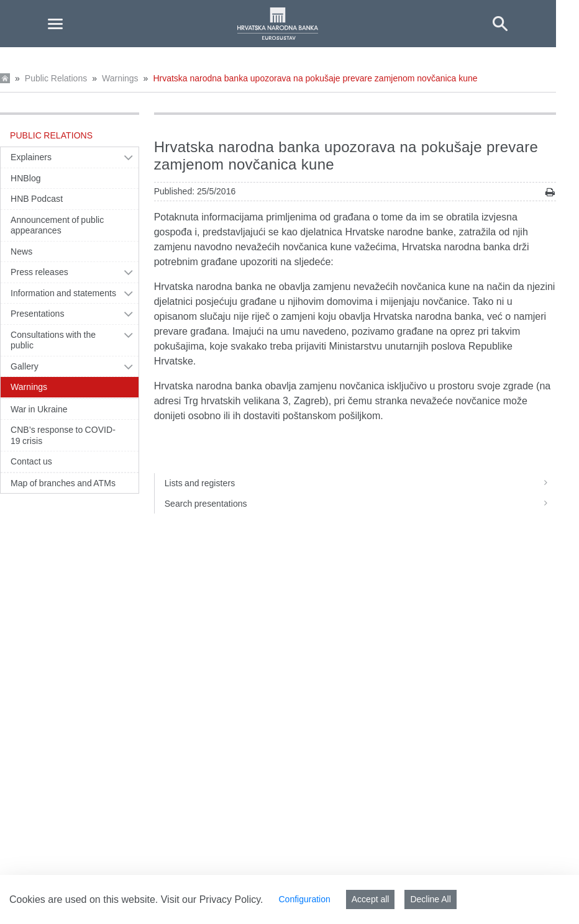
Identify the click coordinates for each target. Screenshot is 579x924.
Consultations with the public (53, 340)
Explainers (31, 157)
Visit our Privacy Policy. (212, 899)
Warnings (120, 78)
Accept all (371, 899)
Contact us (31, 461)
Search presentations (360, 504)
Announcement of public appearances (57, 225)
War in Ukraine (39, 409)
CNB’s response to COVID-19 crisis (63, 435)
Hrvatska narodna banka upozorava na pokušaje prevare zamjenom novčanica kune (315, 78)
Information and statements (63, 293)
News (21, 251)
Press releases (39, 272)
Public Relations (56, 78)
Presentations (38, 314)
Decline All (430, 899)
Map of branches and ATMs (63, 483)
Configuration (304, 899)
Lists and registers (360, 483)
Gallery (25, 366)
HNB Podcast (37, 199)
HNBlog (26, 178)
